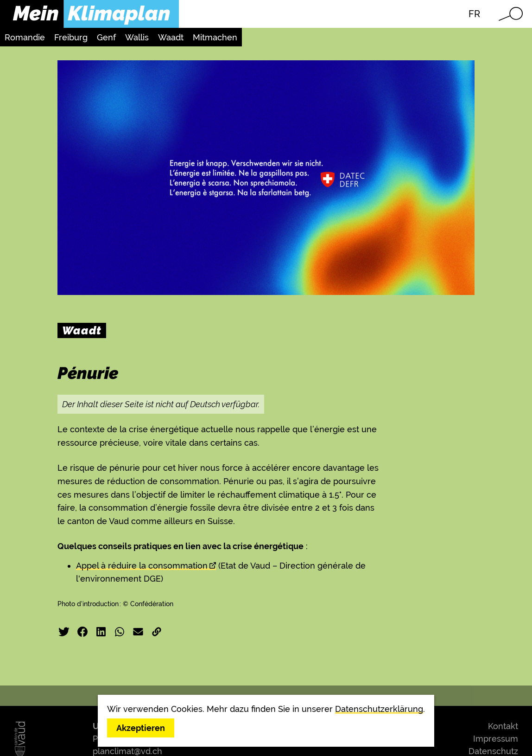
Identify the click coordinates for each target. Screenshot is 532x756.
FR (474, 14)
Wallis (137, 37)
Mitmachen (215, 37)
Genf (106, 37)
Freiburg (71, 37)
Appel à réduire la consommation (142, 566)
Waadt (171, 37)
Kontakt (503, 726)
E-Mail (138, 632)
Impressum (496, 739)
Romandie (25, 37)
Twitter (64, 632)
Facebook (82, 632)
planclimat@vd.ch (127, 751)
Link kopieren (157, 632)
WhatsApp (120, 632)
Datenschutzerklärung (379, 709)
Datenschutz (493, 751)
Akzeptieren (141, 728)
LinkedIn (101, 632)
